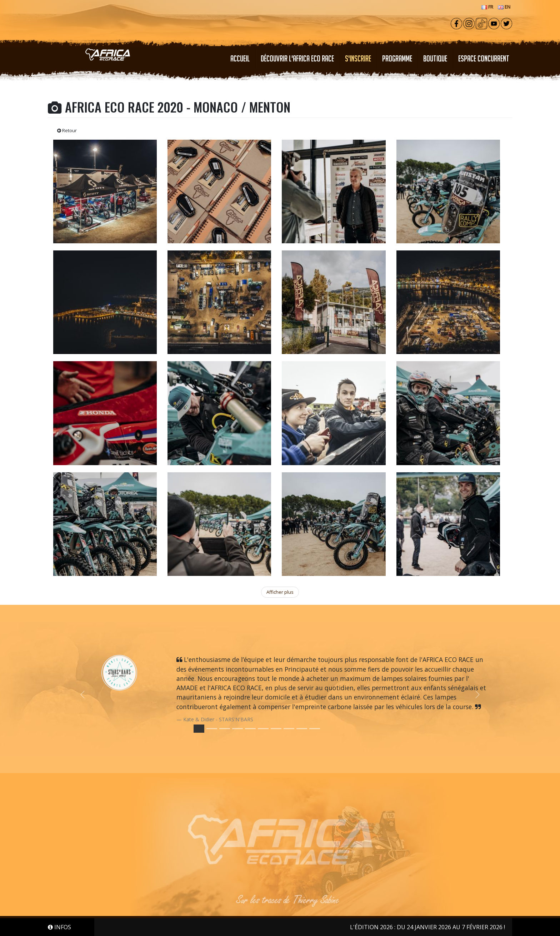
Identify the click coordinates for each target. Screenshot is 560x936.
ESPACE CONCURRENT (484, 58)
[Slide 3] (237, 729)
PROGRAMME (397, 58)
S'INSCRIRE (358, 58)
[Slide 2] (225, 729)
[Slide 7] (289, 729)
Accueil (240, 58)
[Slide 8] (302, 729)
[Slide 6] (276, 729)
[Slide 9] (315, 729)
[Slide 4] (250, 729)
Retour (67, 130)
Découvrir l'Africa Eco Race (297, 58)
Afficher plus (280, 592)
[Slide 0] (199, 729)
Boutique (435, 58)
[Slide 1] (212, 729)
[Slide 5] (263, 729)
